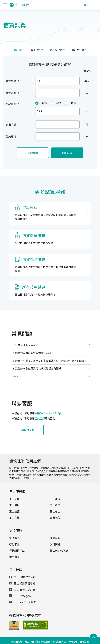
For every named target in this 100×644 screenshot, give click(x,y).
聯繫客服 (55, 538)
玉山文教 (14, 518)
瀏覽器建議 (17, 641)
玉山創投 (14, 505)
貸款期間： (13, 93)
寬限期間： (12, 124)
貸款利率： (13, 104)
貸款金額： (13, 81)
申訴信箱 (14, 557)
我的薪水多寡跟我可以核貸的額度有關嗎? (39, 368)
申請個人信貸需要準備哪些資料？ (34, 353)
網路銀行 (40, 413)
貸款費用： (12, 136)
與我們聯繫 (28, 430)
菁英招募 (55, 518)
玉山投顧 (14, 511)
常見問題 (55, 544)
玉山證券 (55, 499)
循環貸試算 (37, 50)
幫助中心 (14, 538)
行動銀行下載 (17, 550)
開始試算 (67, 153)
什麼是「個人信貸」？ (28, 345)
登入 (86, 5)
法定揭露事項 (59, 641)
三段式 (72, 103)
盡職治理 (84, 641)
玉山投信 (55, 505)
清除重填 (33, 153)
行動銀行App (55, 413)
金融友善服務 (43, 641)
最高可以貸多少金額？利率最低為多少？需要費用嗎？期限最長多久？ (49, 361)
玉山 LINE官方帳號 (22, 577)
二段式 (58, 103)
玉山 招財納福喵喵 (22, 583)
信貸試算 (19, 50)
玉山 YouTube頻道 (22, 602)
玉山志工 (55, 511)
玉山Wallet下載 (59, 550)
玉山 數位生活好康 (22, 590)
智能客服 (40, 418)
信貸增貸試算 (57, 50)
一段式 (43, 103)
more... (16, 376)
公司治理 (73, 641)
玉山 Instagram (20, 596)
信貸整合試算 (79, 50)
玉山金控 (14, 499)
